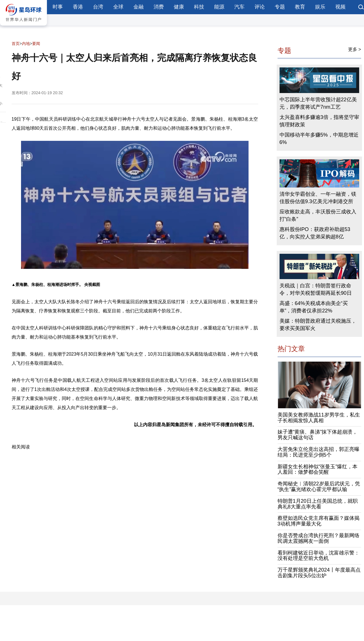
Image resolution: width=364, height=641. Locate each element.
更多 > (355, 49)
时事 (58, 7)
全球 (118, 7)
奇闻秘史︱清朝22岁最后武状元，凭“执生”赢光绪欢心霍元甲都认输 (319, 487)
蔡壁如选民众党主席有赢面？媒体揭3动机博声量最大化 (318, 521)
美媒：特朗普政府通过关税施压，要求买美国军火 (318, 325)
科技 (199, 7)
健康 (179, 7)
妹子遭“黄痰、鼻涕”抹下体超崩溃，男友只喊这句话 (318, 435)
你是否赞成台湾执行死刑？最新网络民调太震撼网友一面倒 (318, 538)
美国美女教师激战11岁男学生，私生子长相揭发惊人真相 (319, 418)
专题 (280, 7)
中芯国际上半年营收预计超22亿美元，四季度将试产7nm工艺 (318, 103)
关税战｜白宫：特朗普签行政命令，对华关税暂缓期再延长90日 (316, 289)
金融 (138, 7)
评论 (260, 7)
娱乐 (320, 7)
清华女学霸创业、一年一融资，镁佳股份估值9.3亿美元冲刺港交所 (318, 198)
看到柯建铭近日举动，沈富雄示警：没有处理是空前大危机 (318, 556)
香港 (78, 7)
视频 (340, 7)
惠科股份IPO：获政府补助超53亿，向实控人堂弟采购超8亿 (315, 233)
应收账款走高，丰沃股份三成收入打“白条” (318, 215)
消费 (159, 7)
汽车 (239, 7)
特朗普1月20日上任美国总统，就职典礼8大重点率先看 (318, 504)
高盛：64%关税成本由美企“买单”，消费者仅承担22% (314, 307)
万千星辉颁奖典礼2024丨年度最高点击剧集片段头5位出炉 (319, 573)
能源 (219, 7)
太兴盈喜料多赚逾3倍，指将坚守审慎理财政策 (319, 121)
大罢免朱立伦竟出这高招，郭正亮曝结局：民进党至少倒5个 (318, 452)
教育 (300, 7)
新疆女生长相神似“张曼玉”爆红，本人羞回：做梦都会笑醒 (318, 469)
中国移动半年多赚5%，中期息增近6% (319, 139)
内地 (26, 44)
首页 (16, 44)
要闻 (36, 44)
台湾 (98, 7)
